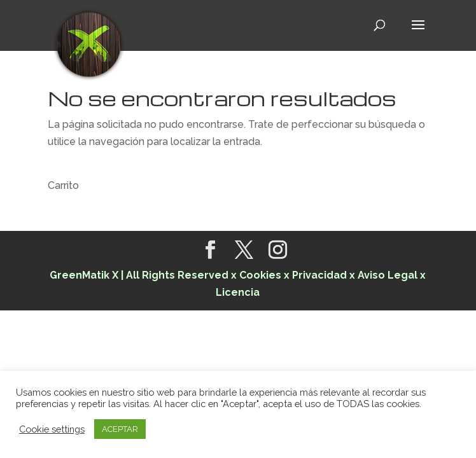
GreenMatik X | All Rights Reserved (139, 275)
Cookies (262, 275)
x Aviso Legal (383, 275)
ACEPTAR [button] (120, 429)
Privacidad (319, 275)
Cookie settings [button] (52, 429)
